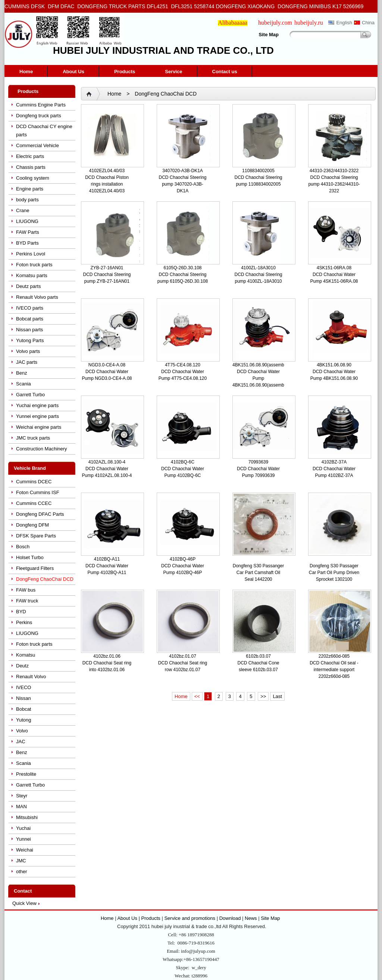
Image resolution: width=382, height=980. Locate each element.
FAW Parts (28, 232)
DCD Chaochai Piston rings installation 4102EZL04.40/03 (107, 184)
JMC (21, 861)
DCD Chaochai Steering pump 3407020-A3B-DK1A (182, 184)
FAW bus (26, 590)
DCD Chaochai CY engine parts (44, 131)
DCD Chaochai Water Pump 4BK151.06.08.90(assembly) (261, 378)
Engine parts (30, 189)
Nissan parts (29, 330)
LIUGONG (27, 221)
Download (230, 918)
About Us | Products (139, 918)
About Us (73, 72)
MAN (21, 807)
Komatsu (26, 655)
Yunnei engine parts (37, 416)
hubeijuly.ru (309, 23)
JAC (21, 742)
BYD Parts (27, 243)
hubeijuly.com (275, 23)
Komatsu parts (32, 275)
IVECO (24, 687)
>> (263, 696)
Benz (22, 373)
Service (173, 72)
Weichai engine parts (39, 427)
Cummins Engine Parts (41, 105)
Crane (23, 210)
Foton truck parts (34, 265)
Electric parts (30, 156)
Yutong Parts (30, 340)
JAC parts (27, 362)
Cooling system (33, 178)
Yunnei (24, 839)
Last (277, 696)
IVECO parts (30, 308)
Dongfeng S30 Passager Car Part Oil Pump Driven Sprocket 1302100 (334, 573)
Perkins (24, 622)
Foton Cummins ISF (38, 492)
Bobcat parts (30, 319)
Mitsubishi (27, 817)
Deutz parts (28, 286)
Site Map (269, 35)
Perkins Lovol (31, 254)
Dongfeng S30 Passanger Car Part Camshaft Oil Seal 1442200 (258, 573)
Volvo (22, 731)
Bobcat (24, 709)
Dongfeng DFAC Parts (40, 514)
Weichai (25, 850)
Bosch (23, 547)
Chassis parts (31, 167)
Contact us (225, 72)
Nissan (24, 698)
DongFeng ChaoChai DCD (45, 579)
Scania (24, 384)
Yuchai (23, 828)
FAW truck (27, 601)
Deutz (22, 666)
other (22, 872)
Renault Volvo (31, 677)
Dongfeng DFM (32, 525)
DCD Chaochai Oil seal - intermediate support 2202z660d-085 (334, 670)
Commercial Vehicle (37, 145)
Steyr (22, 796)
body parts (27, 200)
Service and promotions (190, 918)
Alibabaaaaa (233, 23)
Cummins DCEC (34, 482)
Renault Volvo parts (37, 297)
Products (125, 72)
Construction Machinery (42, 449)
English (344, 23)
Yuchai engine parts (37, 405)
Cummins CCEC (34, 503)
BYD (21, 612)
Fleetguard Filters (35, 568)
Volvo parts (28, 351)
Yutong (24, 720)
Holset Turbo (30, 557)
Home (26, 72)
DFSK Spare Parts (36, 536)
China (368, 23)
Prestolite (26, 774)
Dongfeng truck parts (39, 116)
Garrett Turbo (30, 395)
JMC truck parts (33, 438)
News (251, 918)
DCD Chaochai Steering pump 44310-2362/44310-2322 (334, 184)
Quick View (24, 903)
